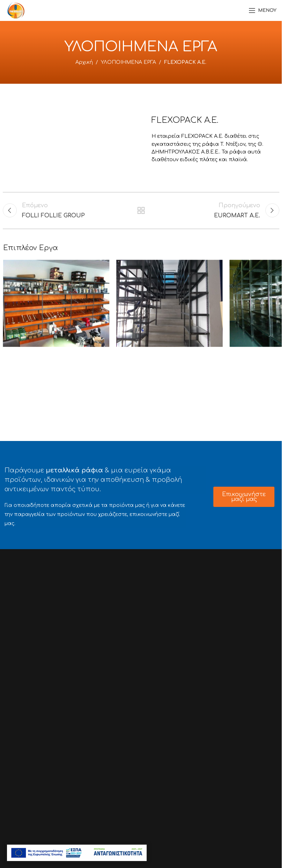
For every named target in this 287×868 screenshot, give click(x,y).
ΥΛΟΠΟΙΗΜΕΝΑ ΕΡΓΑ (128, 62)
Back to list (141, 210)
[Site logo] (16, 10)
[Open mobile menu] (263, 10)
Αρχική (84, 62)
